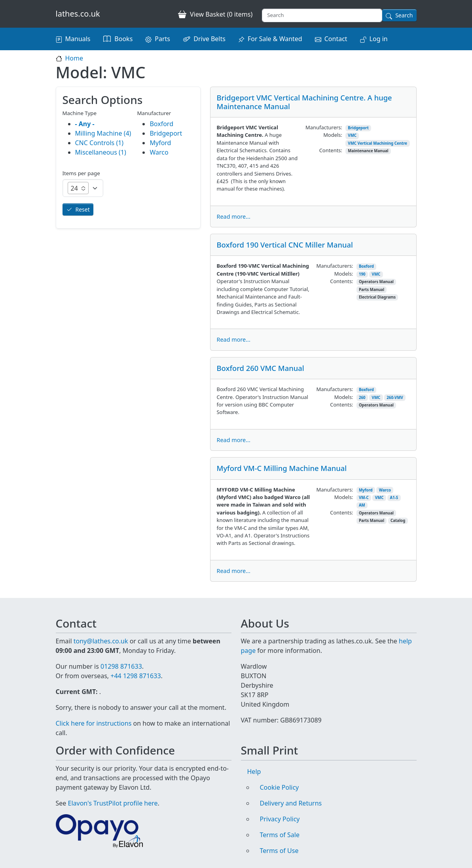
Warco (385, 490)
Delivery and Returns (291, 803)
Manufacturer (154, 113)
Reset (83, 209)
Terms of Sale (280, 835)
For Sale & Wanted (275, 39)
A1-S (394, 498)
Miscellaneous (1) (101, 152)
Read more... (234, 217)
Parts (162, 39)
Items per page (81, 173)
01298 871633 (121, 666)
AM (362, 505)
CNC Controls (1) (100, 143)
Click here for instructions (94, 723)
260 (362, 398)
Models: (333, 135)
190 (362, 274)
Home (74, 58)
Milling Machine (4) (103, 133)
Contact (336, 39)
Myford (366, 490)
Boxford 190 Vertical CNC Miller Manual (285, 245)
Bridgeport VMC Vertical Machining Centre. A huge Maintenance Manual (304, 102)
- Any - (85, 124)
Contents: (331, 150)
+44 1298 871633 (136, 676)
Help (254, 772)
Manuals (78, 39)
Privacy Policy (280, 819)
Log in (379, 39)
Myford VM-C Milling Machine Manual (282, 468)
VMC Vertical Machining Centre (377, 143)
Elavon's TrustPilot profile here (113, 803)
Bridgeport (358, 128)
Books (123, 39)
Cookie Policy (280, 787)
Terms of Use (279, 851)
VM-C (364, 498)
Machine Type (80, 113)
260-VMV (395, 398)
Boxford (366, 266)
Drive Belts (209, 39)
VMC (352, 135)
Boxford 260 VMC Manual (261, 368)
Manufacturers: (324, 127)
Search (404, 15)
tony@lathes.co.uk (101, 641)
